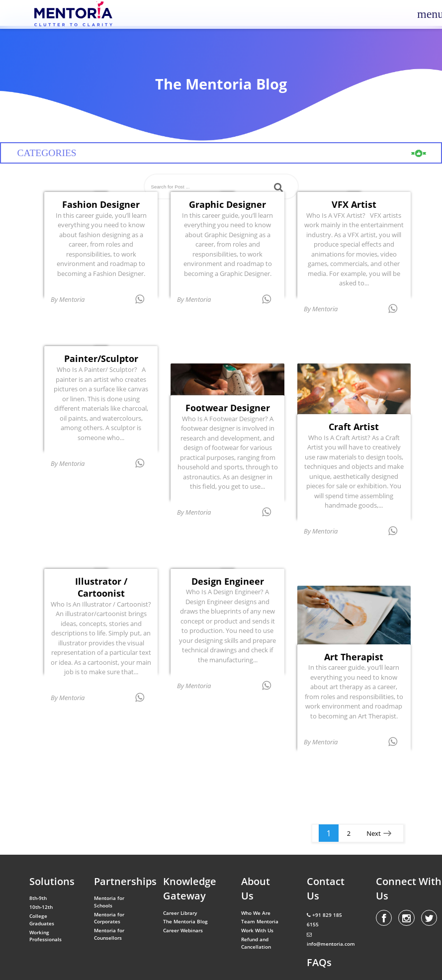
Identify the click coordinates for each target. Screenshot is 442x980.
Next (374, 833)
